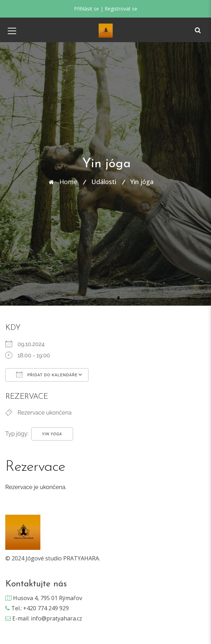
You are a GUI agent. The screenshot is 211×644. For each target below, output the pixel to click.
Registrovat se (121, 9)
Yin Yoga (52, 434)
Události (104, 182)
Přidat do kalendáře (47, 375)
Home (68, 182)
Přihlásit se (87, 9)
